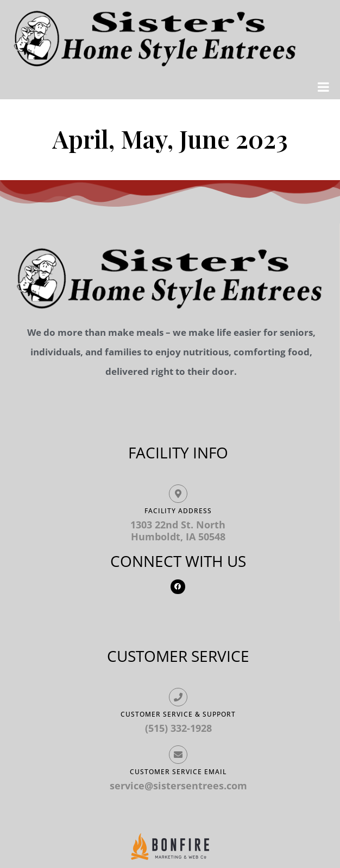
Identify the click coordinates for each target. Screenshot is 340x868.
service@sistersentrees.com (178, 786)
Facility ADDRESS (178, 511)
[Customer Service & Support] (178, 697)
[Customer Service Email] (178, 755)
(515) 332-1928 (178, 728)
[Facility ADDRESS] (178, 494)
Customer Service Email (178, 772)
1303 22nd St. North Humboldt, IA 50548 (178, 531)
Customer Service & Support (178, 714)
